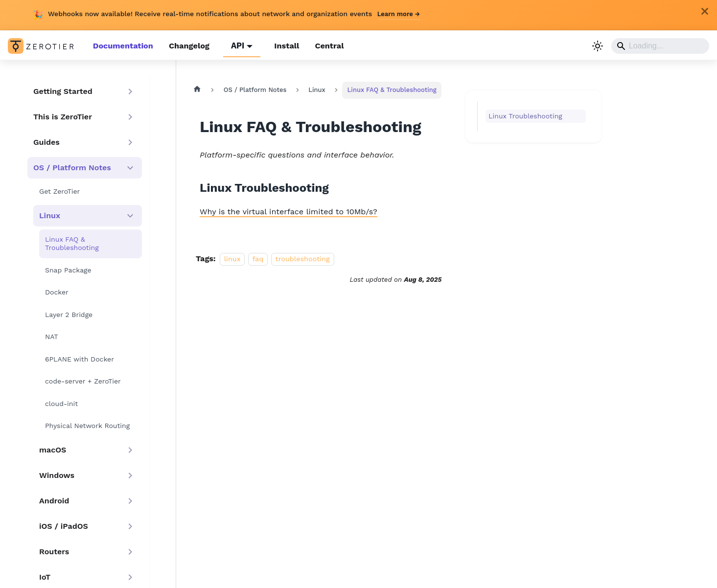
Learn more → (399, 14)
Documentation (123, 46)
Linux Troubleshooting (522, 115)
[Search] (660, 46)
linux (232, 258)
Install (284, 46)
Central (327, 46)
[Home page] (197, 90)
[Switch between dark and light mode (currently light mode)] (598, 46)
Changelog (188, 46)
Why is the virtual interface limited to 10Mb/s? (288, 211)
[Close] (705, 11)
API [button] (236, 46)
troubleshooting (303, 258)
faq (258, 258)
